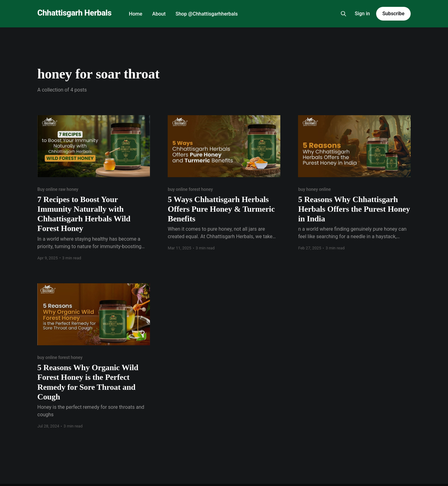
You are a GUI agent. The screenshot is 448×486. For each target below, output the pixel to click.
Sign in (362, 14)
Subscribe (393, 14)
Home (135, 14)
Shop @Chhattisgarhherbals (207, 14)
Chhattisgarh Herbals (74, 13)
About (159, 14)
